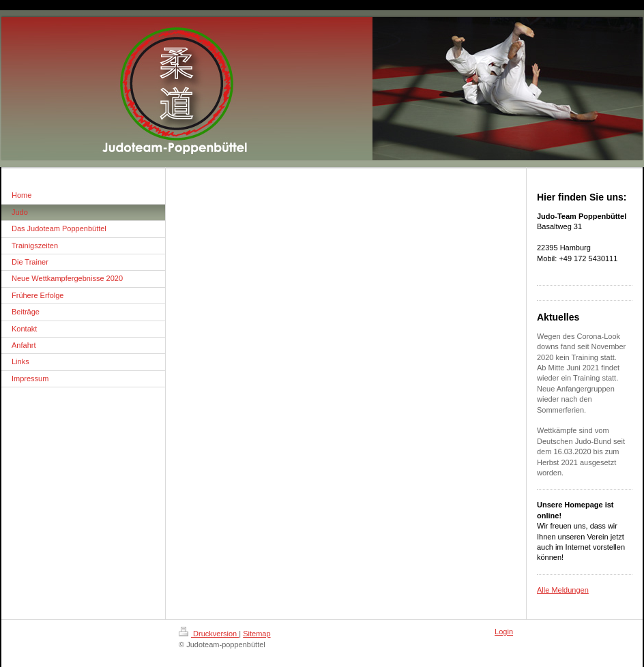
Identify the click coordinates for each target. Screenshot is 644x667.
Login (504, 632)
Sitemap (257, 634)
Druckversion (209, 634)
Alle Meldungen (563, 590)
